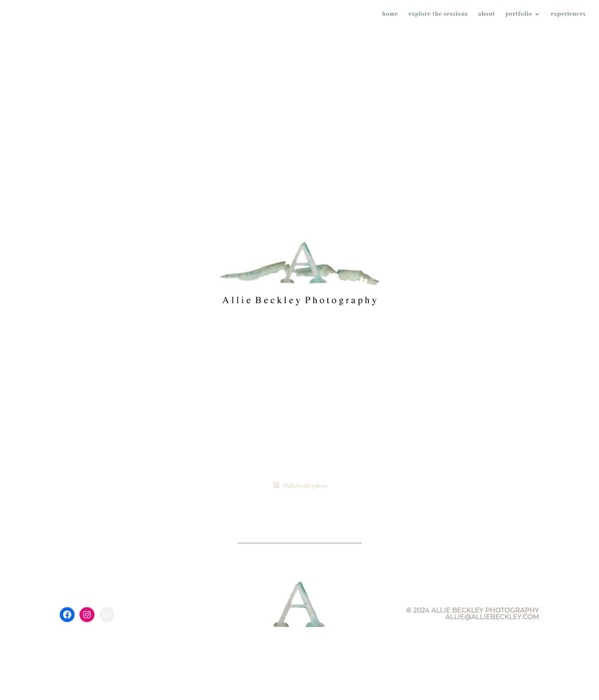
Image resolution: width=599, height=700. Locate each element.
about (487, 14)
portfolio (519, 14)
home (390, 14)
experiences (568, 14)
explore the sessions (438, 14)
